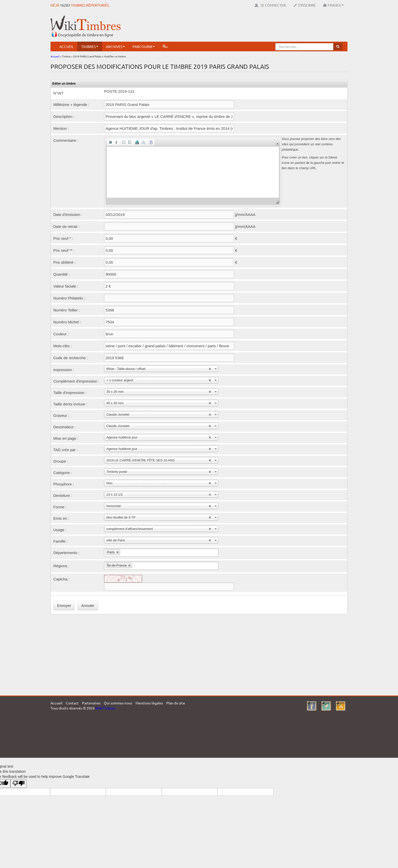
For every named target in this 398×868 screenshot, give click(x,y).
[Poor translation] (19, 784)
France (334, 5)
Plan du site (176, 703)
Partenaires (91, 703)
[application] (193, 171)
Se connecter (270, 5)
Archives (115, 46)
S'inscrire (305, 5)
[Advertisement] (255, 27)
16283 (65, 5)
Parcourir (144, 46)
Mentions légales (149, 703)
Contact (72, 703)
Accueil (67, 46)
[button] (110, 142)
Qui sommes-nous (118, 703)
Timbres (90, 46)
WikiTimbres (105, 708)
